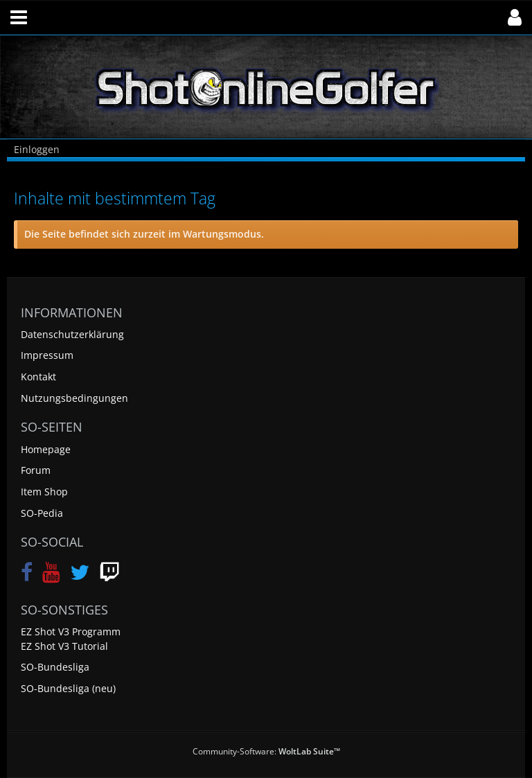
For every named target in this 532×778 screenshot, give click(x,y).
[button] (19, 17)
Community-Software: (266, 751)
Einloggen (37, 149)
